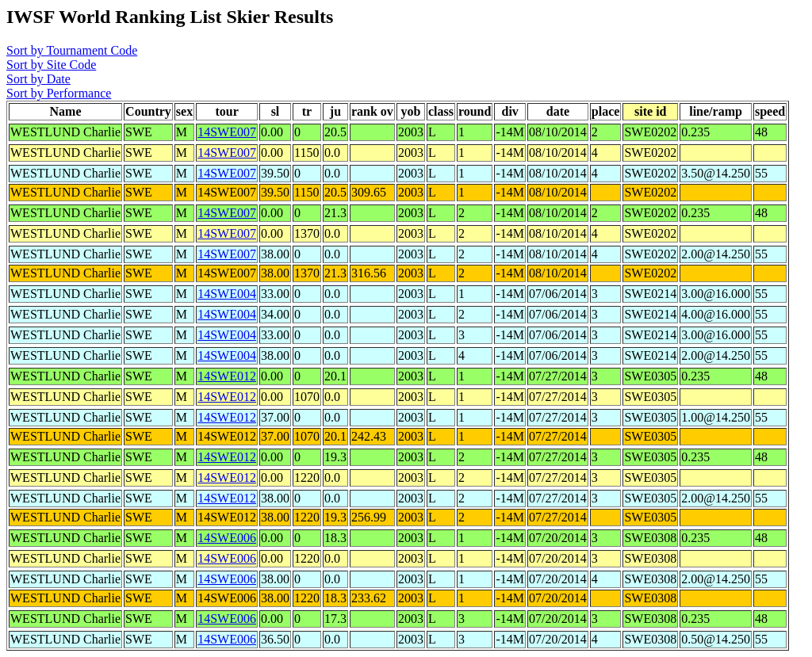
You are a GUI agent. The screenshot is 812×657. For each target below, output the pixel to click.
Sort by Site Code (51, 65)
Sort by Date (38, 79)
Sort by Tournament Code (72, 50)
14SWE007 (227, 132)
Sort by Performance (59, 93)
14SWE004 (227, 294)
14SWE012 (227, 376)
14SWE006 (227, 538)
